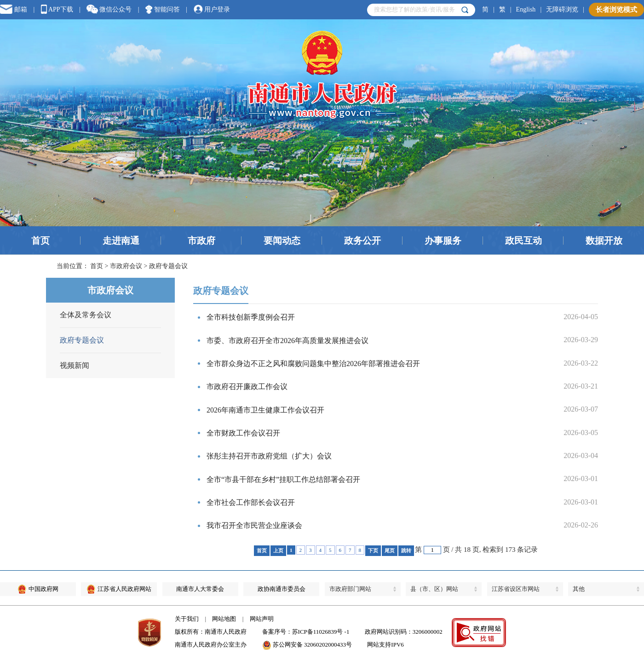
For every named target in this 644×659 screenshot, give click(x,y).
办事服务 (443, 241)
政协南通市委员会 (282, 589)
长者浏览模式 (616, 10)
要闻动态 (282, 241)
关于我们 (187, 619)
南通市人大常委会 (200, 589)
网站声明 (262, 619)
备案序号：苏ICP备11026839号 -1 (306, 632)
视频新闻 (75, 365)
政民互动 (523, 241)
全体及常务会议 (86, 315)
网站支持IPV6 (385, 645)
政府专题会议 (82, 340)
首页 (40, 241)
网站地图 (224, 619)
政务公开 (362, 241)
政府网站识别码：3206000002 (404, 632)
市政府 (201, 241)
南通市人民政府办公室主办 (211, 645)
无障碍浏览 (562, 9)
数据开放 (604, 241)
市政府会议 (126, 266)
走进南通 (121, 241)
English (526, 9)
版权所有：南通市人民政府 (211, 632)
